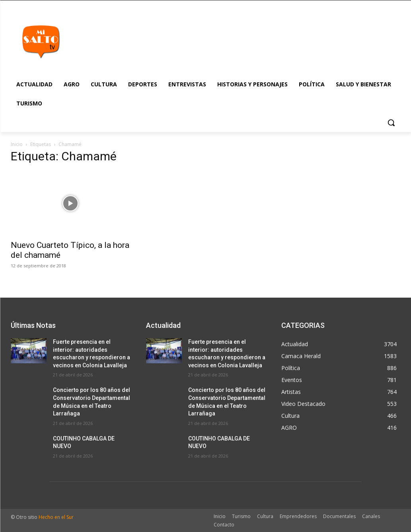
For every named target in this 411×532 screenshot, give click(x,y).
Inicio (17, 144)
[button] (391, 123)
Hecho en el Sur (56, 517)
